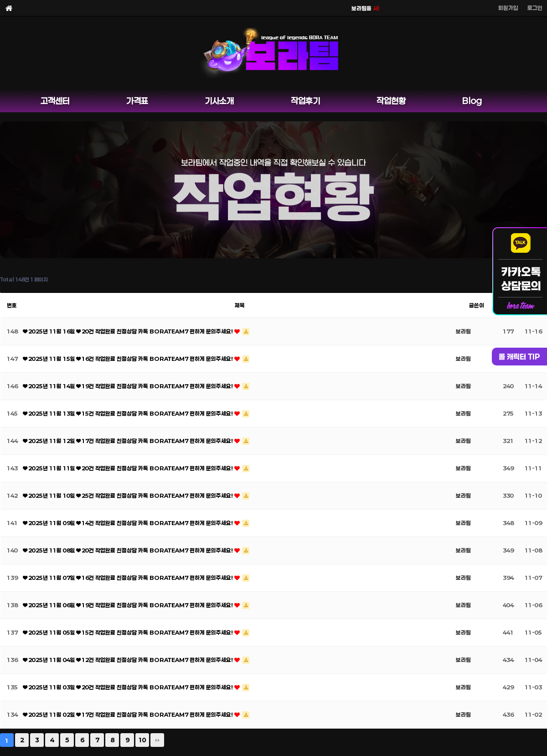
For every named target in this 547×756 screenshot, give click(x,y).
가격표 (137, 101)
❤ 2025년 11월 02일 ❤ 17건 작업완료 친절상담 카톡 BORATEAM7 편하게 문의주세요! (129, 714)
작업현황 (391, 101)
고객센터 (55, 101)
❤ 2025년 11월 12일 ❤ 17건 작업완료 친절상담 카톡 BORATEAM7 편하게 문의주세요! (129, 441)
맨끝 (157, 740)
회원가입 (508, 8)
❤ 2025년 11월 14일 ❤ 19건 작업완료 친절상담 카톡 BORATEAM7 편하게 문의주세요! (129, 386)
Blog (472, 101)
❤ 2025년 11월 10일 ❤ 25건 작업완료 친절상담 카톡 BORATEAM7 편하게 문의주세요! (129, 495)
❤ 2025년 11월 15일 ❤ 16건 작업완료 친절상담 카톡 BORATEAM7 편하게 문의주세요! (129, 359)
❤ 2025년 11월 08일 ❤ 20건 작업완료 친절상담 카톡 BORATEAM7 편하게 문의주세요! (129, 550)
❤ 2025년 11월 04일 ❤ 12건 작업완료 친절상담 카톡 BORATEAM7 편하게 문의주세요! (129, 660)
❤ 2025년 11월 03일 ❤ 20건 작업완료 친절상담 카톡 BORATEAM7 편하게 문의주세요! (129, 687)
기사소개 (219, 101)
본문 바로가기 (0, 0)
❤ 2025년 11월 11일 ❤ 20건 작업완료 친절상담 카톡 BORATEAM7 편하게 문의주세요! (129, 468)
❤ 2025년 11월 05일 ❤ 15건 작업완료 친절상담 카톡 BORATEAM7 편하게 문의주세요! (129, 632)
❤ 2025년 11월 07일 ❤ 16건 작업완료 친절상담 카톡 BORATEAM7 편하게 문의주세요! (129, 578)
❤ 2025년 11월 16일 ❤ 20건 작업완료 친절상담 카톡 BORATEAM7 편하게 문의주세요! (129, 331)
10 (142, 740)
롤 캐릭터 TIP (519, 357)
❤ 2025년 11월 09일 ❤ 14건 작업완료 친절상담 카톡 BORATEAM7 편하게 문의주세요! (129, 523)
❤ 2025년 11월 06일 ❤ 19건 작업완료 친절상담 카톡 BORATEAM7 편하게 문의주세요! (129, 605)
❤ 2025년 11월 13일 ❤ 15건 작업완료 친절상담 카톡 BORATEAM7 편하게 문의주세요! (129, 413)
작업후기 (305, 101)
